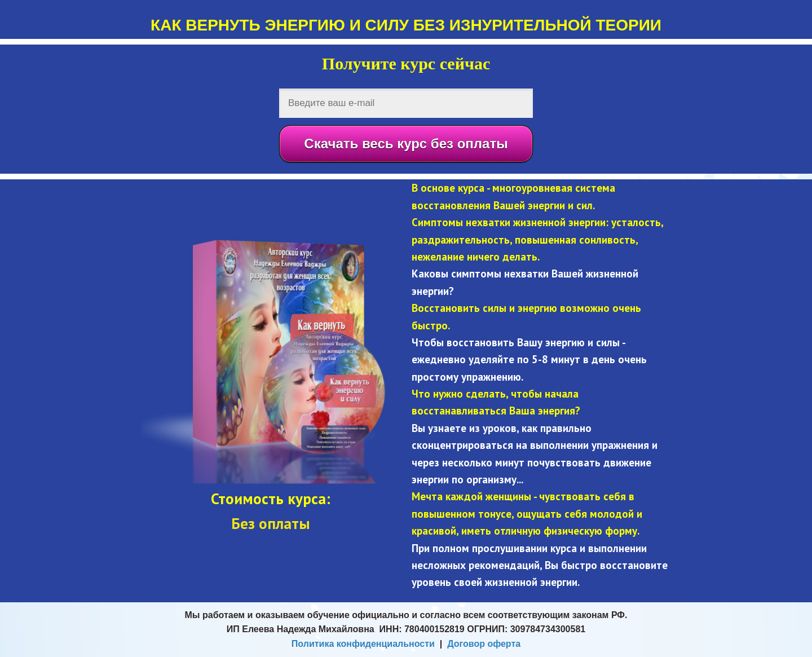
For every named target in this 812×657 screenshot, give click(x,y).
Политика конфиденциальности (363, 644)
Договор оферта (484, 644)
